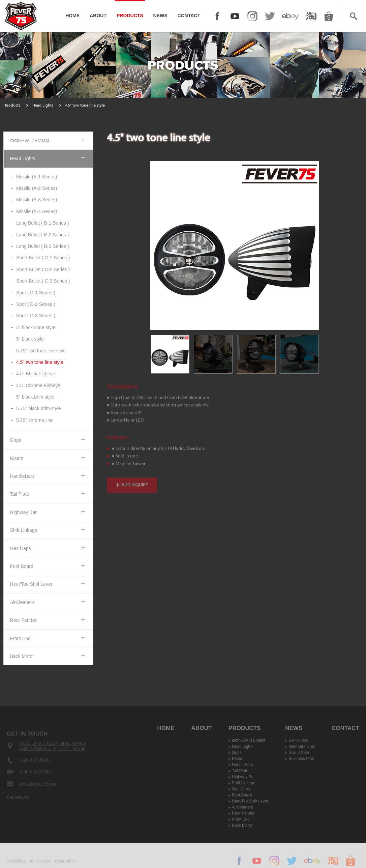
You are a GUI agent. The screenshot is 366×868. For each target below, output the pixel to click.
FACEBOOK (217, 16)
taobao (311, 16)
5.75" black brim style (39, 408)
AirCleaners (22, 602)
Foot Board (22, 566)
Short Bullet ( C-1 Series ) (43, 258)
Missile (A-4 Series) (37, 211)
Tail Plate (20, 494)
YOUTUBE (235, 16)
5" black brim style (35, 397)
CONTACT (189, 16)
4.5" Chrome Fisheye (38, 385)
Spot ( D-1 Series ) (36, 293)
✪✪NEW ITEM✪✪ (30, 141)
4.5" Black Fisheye (36, 374)
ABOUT (98, 16)
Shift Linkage (24, 530)
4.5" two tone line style (40, 362)
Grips (16, 440)
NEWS (160, 16)
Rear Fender (23, 620)
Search (353, 16)
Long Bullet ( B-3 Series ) (42, 246)
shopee (329, 16)
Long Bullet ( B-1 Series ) (42, 223)
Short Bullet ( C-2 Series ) (43, 269)
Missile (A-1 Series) (37, 177)
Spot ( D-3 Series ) (36, 316)
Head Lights (43, 105)
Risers (17, 458)
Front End (20, 638)
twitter (270, 16)
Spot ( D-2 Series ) (36, 304)
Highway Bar (23, 512)
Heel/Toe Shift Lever (31, 584)
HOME (72, 16)
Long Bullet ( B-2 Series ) (42, 235)
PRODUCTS (130, 16)
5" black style (30, 339)
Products (13, 105)
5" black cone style (36, 327)
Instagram (252, 16)
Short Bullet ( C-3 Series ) (43, 281)
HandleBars (22, 476)
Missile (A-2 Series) (37, 188)
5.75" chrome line (34, 420)
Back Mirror (22, 656)
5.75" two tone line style (41, 351)
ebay (291, 16)
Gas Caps (21, 548)
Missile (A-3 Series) (37, 200)
